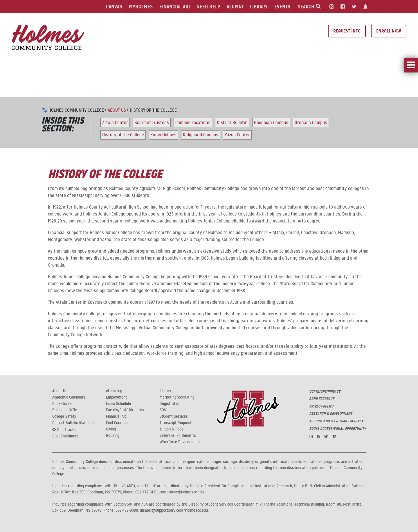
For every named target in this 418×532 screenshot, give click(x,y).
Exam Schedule (118, 404)
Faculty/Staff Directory (125, 410)
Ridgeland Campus (201, 135)
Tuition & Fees (172, 429)
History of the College (123, 135)
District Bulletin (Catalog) (73, 423)
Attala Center (115, 123)
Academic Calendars (69, 397)
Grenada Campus (311, 123)
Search (309, 7)
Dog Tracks (64, 430)
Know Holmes (163, 135)
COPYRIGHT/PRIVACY (325, 392)
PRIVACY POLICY (321, 406)
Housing (113, 436)
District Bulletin (232, 123)
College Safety (64, 417)
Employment (116, 397)
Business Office (65, 410)
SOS (163, 410)
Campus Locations (193, 123)
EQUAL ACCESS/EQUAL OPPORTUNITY (337, 429)
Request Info (347, 31)
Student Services (174, 417)
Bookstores (62, 404)
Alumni (235, 7)
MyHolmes (141, 7)
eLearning (114, 391)
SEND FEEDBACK (322, 399)
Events (282, 7)
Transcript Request (176, 423)
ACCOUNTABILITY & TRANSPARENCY (336, 421)
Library (259, 7)
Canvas (114, 7)
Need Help (208, 7)
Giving (111, 429)
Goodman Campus (271, 123)
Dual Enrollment (65, 436)
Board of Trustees (152, 123)
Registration (170, 404)
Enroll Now (389, 31)
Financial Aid (175, 7)
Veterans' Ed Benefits (178, 436)
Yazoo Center (237, 135)
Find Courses (117, 423)
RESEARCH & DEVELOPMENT (331, 414)
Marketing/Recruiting (177, 397)
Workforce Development (180, 442)
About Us (117, 110)
